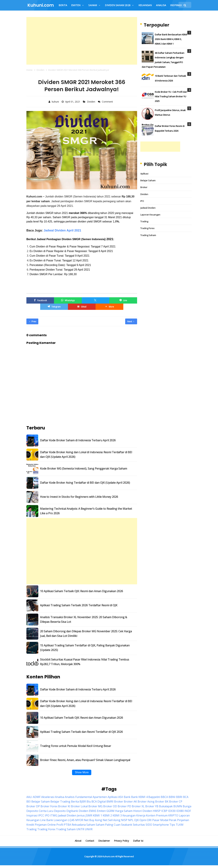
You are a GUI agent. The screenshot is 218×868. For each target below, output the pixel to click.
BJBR (83, 802)
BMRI (110, 802)
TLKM (180, 825)
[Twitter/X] (96, 300)
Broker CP (176, 802)
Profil (60, 825)
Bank (127, 797)
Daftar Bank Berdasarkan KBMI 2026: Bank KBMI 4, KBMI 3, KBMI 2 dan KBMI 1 (171, 39)
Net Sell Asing (112, 820)
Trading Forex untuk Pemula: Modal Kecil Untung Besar (76, 746)
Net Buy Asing (93, 820)
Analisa (60, 797)
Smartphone (161, 825)
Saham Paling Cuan (108, 825)
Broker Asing (146, 802)
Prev (33, 321)
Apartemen (100, 797)
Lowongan (60, 820)
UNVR (89, 829)
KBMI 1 (97, 815)
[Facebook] (40, 300)
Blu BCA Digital (96, 802)
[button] (109, 307)
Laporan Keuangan (150, 215)
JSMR (89, 815)
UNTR (80, 829)
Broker (144, 187)
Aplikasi (144, 174)
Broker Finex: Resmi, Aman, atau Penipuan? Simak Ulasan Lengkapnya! (85, 760)
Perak (173, 820)
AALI (29, 797)
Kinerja (141, 815)
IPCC (41, 815)
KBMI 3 (117, 815)
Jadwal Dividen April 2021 (62, 230)
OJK (137, 820)
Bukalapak (166, 806)
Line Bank (47, 820)
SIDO (149, 825)
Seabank (127, 825)
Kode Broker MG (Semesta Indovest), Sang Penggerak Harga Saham (84, 469)
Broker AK (130, 802)
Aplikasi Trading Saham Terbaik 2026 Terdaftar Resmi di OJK (79, 605)
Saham (91, 825)
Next (131, 321)
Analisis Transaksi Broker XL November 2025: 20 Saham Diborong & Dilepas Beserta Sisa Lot (84, 619)
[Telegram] (54, 307)
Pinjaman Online (45, 825)
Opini (143, 820)
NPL (131, 820)
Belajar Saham (148, 180)
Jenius (81, 815)
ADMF (37, 797)
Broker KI (64, 806)
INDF (188, 811)
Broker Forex (49, 806)
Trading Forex (147, 228)
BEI (29, 802)
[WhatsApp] (68, 300)
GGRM (110, 811)
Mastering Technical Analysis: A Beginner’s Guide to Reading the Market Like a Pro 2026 (86, 511)
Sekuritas (139, 825)
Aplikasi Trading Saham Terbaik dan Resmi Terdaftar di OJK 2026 (81, 732)
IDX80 (180, 811)
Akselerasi (48, 797)
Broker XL (138, 806)
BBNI (172, 797)
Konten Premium (157, 815)
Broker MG (95, 806)
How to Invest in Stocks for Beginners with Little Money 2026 (79, 497)
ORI (149, 820)
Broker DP (33, 806)
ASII (121, 797)
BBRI (179, 797)
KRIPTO (173, 815)
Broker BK (162, 802)
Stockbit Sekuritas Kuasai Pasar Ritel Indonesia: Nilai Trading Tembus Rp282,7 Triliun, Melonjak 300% (85, 662)
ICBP (164, 811)
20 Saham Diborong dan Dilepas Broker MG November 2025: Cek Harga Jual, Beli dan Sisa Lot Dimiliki (86, 634)
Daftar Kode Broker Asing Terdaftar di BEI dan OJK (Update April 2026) (85, 483)
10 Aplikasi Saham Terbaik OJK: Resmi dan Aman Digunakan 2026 (81, 591)
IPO (142, 201)
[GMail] (82, 307)
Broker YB (152, 806)
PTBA (67, 825)
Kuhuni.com (109, 856)
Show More (82, 772)
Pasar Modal (160, 820)
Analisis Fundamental (78, 797)
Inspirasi (32, 815)
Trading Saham (148, 235)
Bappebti (154, 797)
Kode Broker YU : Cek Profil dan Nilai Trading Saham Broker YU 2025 (171, 96)
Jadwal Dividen (148, 208)
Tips (172, 825)
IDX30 (172, 811)
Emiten (101, 811)
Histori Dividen (143, 811)
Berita (75, 802)
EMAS (93, 811)
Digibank (72, 811)
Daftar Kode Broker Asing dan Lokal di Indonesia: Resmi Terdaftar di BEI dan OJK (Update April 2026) (86, 454)
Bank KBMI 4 (139, 797)
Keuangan (129, 815)
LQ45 (71, 820)
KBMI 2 (107, 815)
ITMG (54, 815)
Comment (108, 102)
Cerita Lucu (46, 811)
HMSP (157, 811)
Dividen (91, 102)
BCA (186, 797)
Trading (144, 221)
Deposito (60, 811)
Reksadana (79, 825)
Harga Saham (124, 811)
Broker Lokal (79, 806)
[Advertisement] (82, 41)
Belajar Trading (60, 802)
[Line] (123, 300)
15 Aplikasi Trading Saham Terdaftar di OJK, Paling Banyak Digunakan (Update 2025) (85, 648)
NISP (124, 820)
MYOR (79, 820)
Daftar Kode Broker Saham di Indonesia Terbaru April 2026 (78, 440)
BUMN (178, 806)
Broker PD (124, 806)
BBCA (164, 797)
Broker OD (110, 806)
